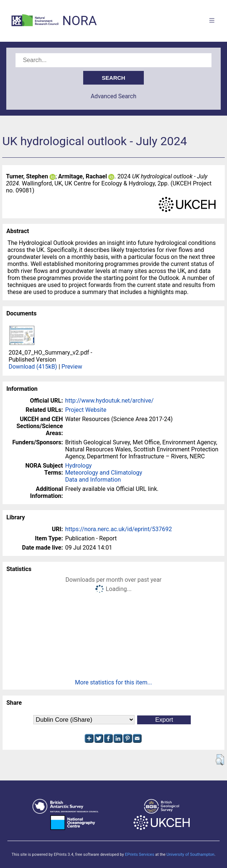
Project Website (86, 410)
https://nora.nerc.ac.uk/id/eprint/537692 (118, 529)
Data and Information (93, 480)
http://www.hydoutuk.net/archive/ (109, 401)
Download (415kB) (33, 367)
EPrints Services (140, 855)
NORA (79, 21)
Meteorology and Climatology (104, 473)
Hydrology (78, 466)
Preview (72, 367)
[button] (220, 760)
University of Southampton (190, 855)
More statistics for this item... (114, 682)
